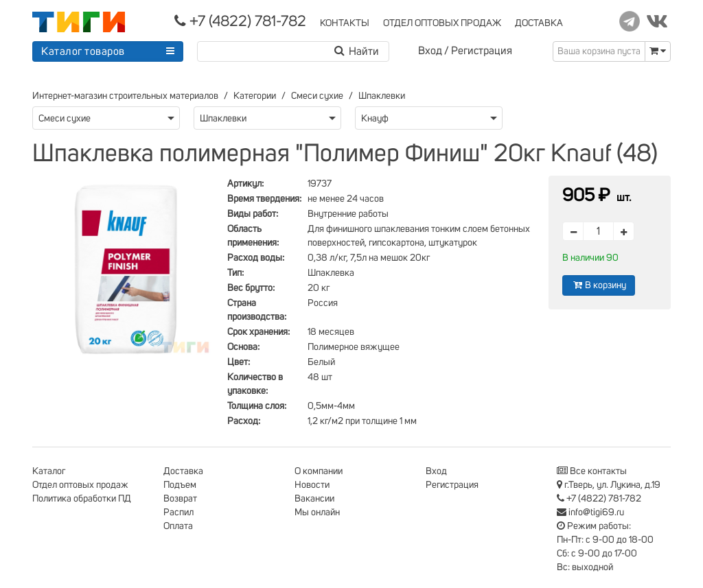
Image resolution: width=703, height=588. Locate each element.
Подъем (180, 485)
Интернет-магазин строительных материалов (125, 96)
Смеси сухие (317, 96)
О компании (319, 471)
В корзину (599, 285)
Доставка (183, 471)
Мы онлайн (317, 513)
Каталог (49, 471)
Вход (430, 51)
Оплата (178, 526)
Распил (178, 513)
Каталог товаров (83, 51)
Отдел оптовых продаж (80, 485)
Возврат (180, 499)
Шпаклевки (382, 96)
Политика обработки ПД (82, 499)
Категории (255, 96)
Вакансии (314, 499)
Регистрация (482, 51)
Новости (312, 485)
